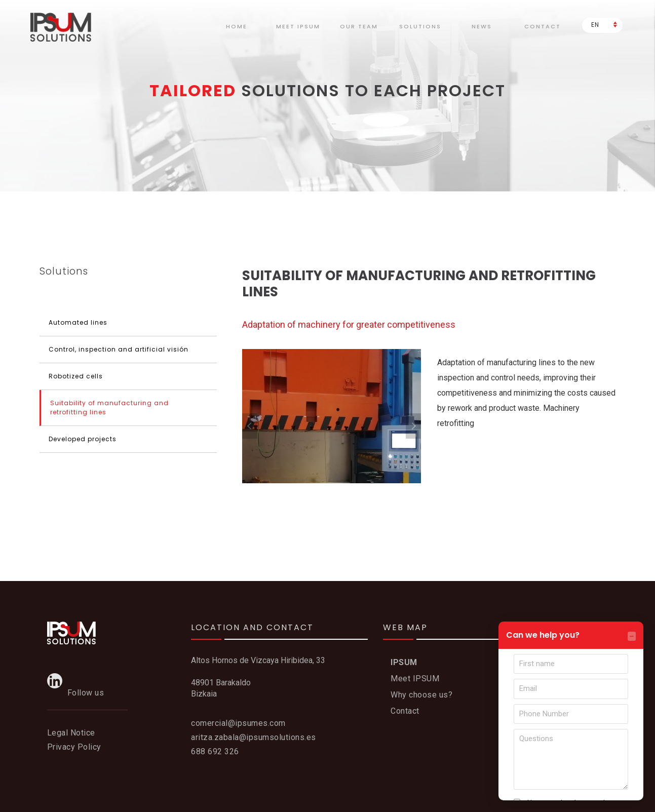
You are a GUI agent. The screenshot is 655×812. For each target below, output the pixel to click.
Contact (543, 26)
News (482, 26)
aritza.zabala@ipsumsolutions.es (254, 737)
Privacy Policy (74, 747)
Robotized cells (76, 376)
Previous (250, 426)
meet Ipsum (298, 26)
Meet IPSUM (415, 679)
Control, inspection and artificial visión (119, 349)
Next (413, 426)
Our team (359, 26)
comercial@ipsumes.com (238, 723)
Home (237, 26)
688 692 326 (215, 751)
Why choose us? (421, 695)
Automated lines (78, 322)
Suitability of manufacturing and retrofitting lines (109, 408)
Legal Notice (71, 733)
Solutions (420, 26)
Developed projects (83, 439)
